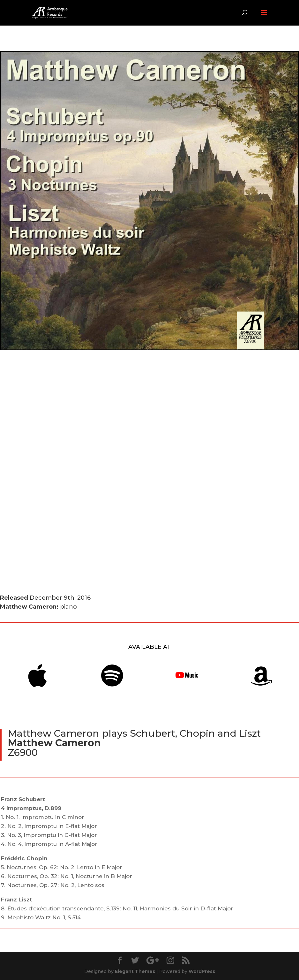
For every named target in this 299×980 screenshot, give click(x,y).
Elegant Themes (135, 971)
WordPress (202, 971)
